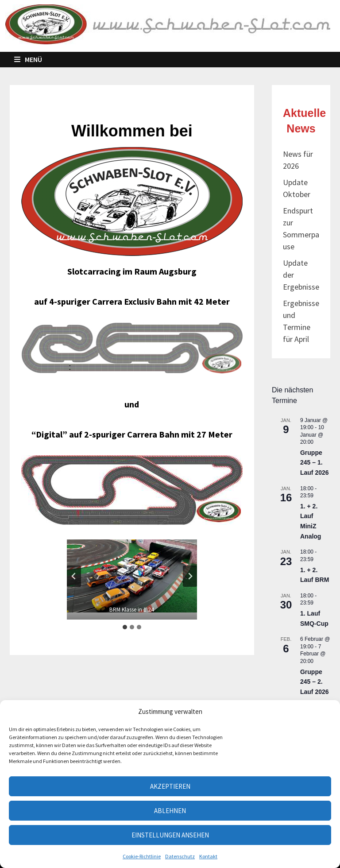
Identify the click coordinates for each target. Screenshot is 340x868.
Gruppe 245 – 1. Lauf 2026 (315, 463)
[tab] (125, 627)
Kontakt (208, 856)
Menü (28, 59)
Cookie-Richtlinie (142, 856)
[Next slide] (190, 576)
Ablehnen (170, 811)
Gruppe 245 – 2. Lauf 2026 (315, 682)
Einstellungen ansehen (170, 835)
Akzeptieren (170, 786)
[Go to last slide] (74, 576)
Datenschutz (180, 856)
